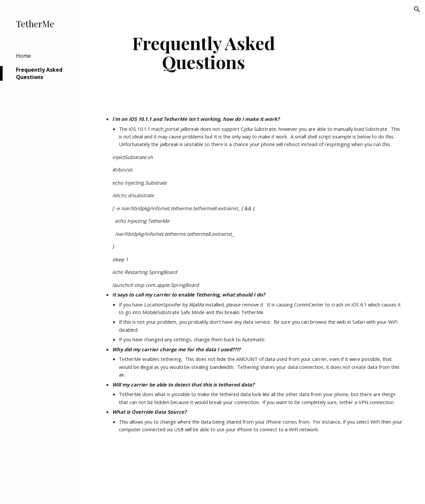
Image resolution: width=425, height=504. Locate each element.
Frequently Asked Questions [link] (39, 73)
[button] (417, 9)
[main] (204, 52)
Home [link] (23, 56)
